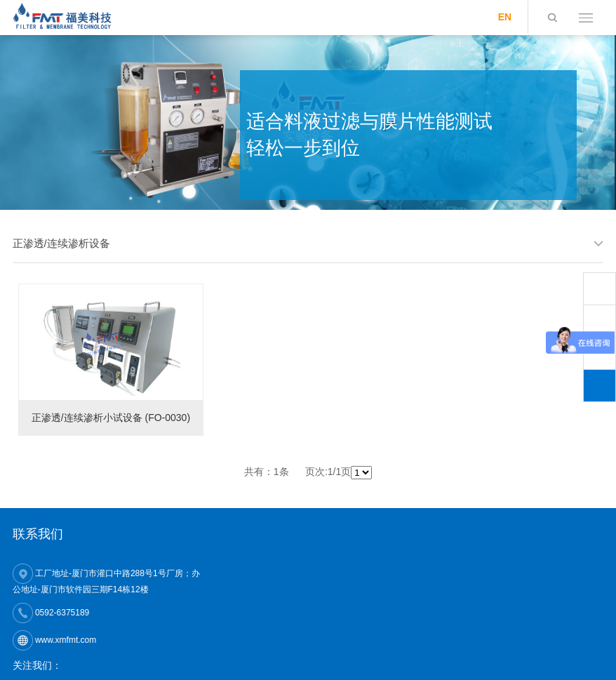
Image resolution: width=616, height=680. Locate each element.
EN (505, 17)
